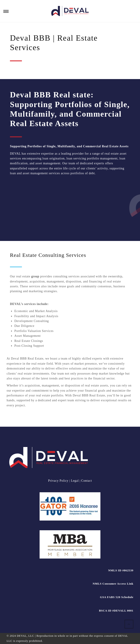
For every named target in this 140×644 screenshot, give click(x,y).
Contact (86, 481)
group (35, 276)
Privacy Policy (59, 481)
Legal (75, 481)
